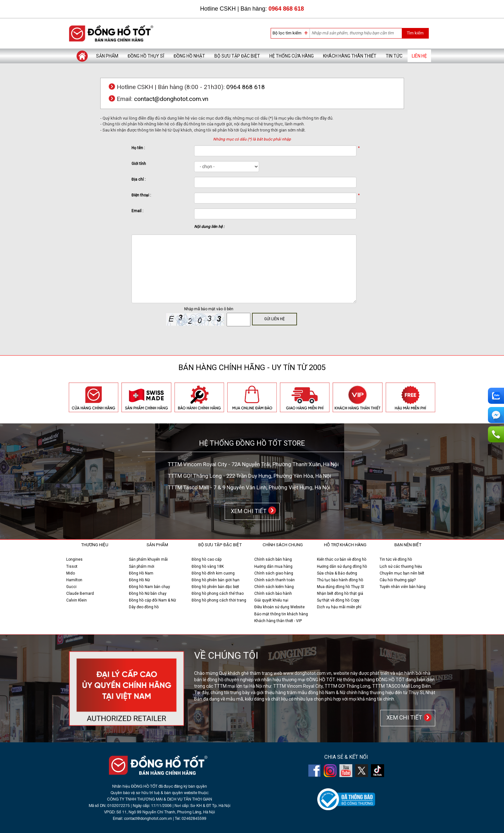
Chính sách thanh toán (274, 580)
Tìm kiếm (415, 33)
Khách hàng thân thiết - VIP (278, 621)
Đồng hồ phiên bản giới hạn (216, 580)
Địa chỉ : (139, 179)
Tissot (72, 566)
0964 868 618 (286, 9)
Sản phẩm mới (142, 566)
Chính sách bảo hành (273, 593)
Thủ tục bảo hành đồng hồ (340, 580)
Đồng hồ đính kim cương (213, 573)
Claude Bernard (80, 593)
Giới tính (139, 164)
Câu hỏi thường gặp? (398, 580)
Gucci (71, 587)
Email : (137, 211)
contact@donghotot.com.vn (171, 99)
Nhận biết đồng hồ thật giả (340, 593)
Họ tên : (138, 148)
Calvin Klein (76, 600)
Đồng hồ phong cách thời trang (219, 600)
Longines (74, 559)
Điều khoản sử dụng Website (279, 607)
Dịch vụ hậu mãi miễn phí (339, 607)
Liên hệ (419, 56)
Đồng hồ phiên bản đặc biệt (215, 587)
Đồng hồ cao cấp (207, 559)
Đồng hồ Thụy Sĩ (146, 56)
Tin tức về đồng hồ (396, 559)
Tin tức (394, 56)
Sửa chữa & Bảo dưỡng (337, 573)
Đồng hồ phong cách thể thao (218, 593)
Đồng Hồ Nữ (139, 580)
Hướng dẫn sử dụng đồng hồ (342, 566)
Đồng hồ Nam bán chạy (149, 587)
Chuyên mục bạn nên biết (402, 573)
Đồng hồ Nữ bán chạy (148, 593)
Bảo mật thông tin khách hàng (281, 614)
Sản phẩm (107, 56)
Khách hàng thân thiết (350, 56)
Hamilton (74, 580)
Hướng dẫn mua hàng (273, 566)
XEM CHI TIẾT (247, 511)
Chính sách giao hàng (274, 573)
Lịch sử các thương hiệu (401, 566)
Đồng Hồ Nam (141, 573)
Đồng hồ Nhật (189, 56)
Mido (71, 573)
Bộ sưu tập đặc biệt (237, 56)
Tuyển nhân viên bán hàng (403, 587)
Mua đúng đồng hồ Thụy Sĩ (340, 587)
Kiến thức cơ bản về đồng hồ (342, 559)
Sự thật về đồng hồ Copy (338, 600)
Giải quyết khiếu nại (271, 600)
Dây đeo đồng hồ (144, 607)
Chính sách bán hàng (273, 559)
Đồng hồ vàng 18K (208, 566)
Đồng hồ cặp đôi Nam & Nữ (152, 600)
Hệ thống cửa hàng (292, 56)
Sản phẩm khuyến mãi (148, 559)
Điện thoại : (141, 195)
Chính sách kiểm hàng (274, 587)
